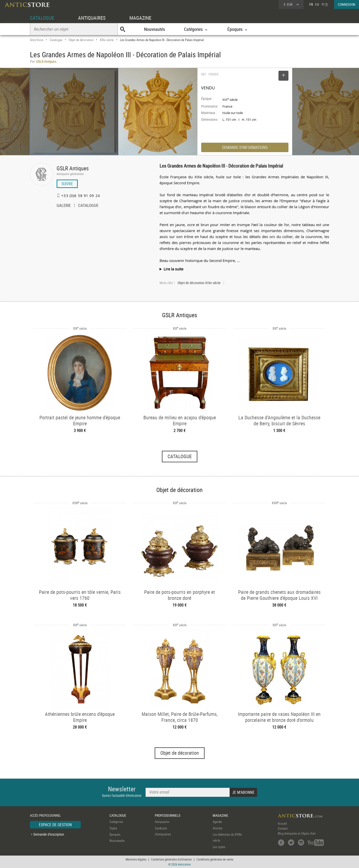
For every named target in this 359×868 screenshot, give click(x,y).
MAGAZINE (140, 18)
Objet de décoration (81, 40)
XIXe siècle (107, 40)
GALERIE (64, 206)
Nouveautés (155, 29)
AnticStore (37, 40)
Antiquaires (162, 822)
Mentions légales (136, 859)
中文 (325, 4)
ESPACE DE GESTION (55, 825)
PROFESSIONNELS (168, 815)
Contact (283, 828)
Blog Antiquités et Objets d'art (297, 833)
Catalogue (56, 40)
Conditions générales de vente (215, 859)
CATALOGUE (42, 18)
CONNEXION (347, 4)
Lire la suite (173, 269)
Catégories (116, 822)
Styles (113, 828)
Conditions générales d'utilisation (171, 859)
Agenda (217, 822)
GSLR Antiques (73, 168)
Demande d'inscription (49, 834)
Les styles (219, 847)
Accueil (282, 823)
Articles (218, 828)
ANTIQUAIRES (92, 18)
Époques (115, 834)
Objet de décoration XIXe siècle (199, 283)
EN (317, 4)
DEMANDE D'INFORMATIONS (245, 147)
